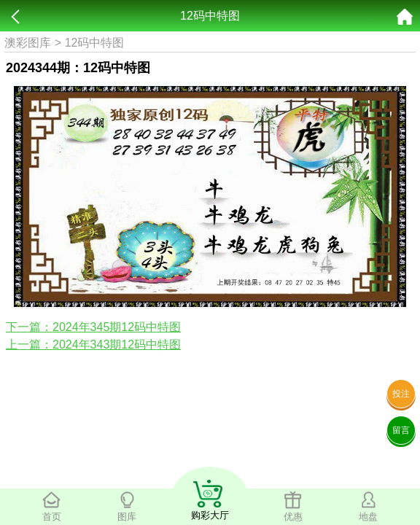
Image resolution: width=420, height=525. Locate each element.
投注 (401, 394)
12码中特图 (95, 43)
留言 (401, 430)
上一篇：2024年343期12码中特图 (93, 345)
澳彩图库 (28, 43)
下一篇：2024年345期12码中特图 (93, 327)
